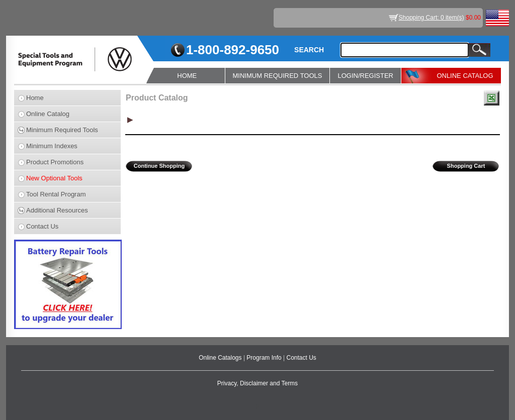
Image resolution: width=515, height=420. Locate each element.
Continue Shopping (159, 166)
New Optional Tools (54, 178)
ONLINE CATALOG (465, 76)
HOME (187, 76)
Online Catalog (48, 114)
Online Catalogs (221, 358)
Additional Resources (57, 210)
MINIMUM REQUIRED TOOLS (278, 76)
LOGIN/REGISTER (365, 76)
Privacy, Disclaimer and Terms (257, 383)
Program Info (265, 358)
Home (35, 98)
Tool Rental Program (56, 194)
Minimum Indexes (52, 146)
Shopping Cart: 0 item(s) (432, 18)
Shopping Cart (466, 166)
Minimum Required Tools (62, 130)
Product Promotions (55, 162)
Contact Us (42, 226)
